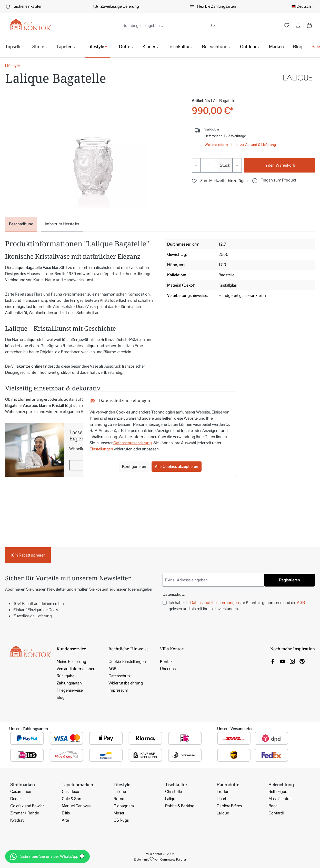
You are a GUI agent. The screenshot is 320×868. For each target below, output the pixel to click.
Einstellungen (101, 449)
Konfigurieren (134, 466)
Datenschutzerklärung (133, 443)
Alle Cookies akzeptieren (177, 466)
